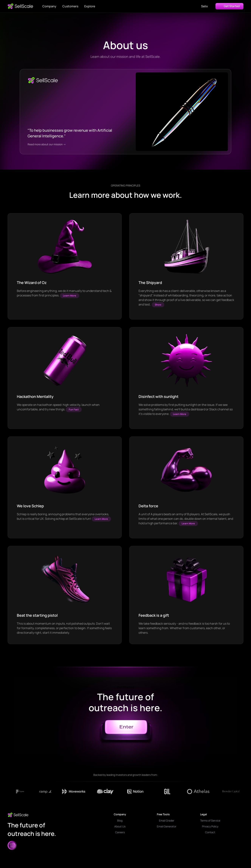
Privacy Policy (210, 826)
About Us (120, 826)
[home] (20, 6)
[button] (49, 6)
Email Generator (167, 826)
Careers (120, 832)
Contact (210, 832)
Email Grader (167, 820)
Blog (120, 820)
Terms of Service (210, 820)
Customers (70, 6)
